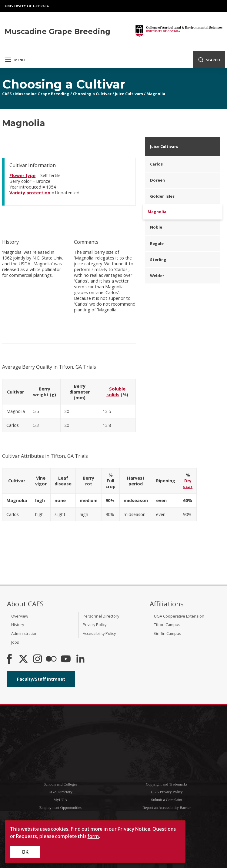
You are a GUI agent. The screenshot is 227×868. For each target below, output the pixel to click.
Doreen (157, 180)
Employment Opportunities (60, 808)
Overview (20, 616)
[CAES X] (24, 659)
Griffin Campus (168, 633)
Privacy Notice (134, 829)
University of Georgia (27, 6)
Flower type (22, 175)
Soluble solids (116, 392)
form (93, 836)
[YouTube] (66, 659)
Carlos (156, 164)
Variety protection (30, 193)
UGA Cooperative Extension (179, 616)
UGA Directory (60, 792)
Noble (156, 227)
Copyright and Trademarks (167, 784)
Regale (157, 243)
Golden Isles (162, 196)
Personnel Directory (101, 616)
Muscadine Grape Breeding (42, 94)
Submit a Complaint (167, 800)
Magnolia (156, 94)
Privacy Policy (95, 625)
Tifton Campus (167, 625)
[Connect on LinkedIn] (80, 659)
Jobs (15, 642)
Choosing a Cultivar (92, 94)
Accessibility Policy (99, 633)
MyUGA (60, 800)
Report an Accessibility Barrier (167, 808)
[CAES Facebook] (9, 659)
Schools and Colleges (60, 784)
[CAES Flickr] (51, 659)
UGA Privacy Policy (167, 792)
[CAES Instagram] (38, 659)
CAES (7, 94)
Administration (24, 633)
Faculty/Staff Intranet (41, 679)
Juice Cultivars (129, 94)
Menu (15, 60)
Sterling (158, 260)
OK (25, 852)
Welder (157, 276)
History (18, 625)
